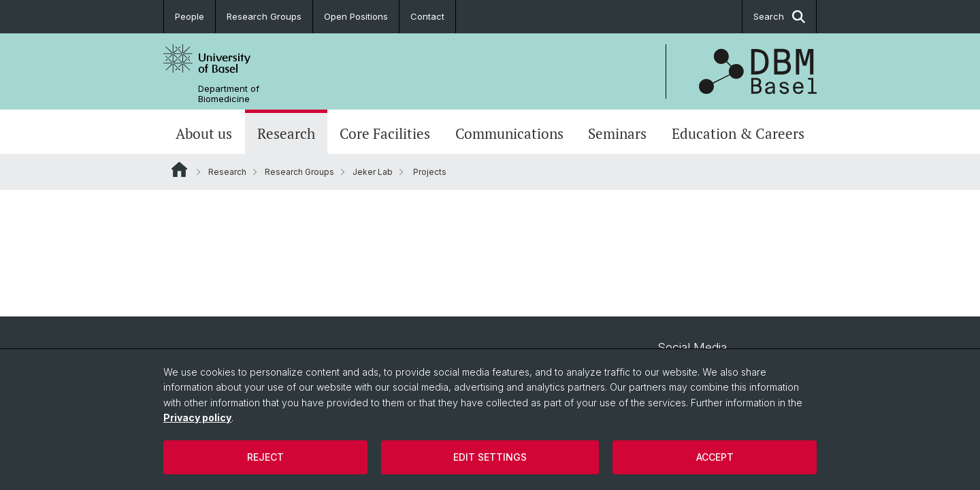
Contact (427, 16)
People (190, 16)
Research (286, 133)
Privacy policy (197, 418)
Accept (715, 457)
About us (204, 133)
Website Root (179, 169)
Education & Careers (738, 133)
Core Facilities (385, 133)
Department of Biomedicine (229, 94)
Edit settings (490, 457)
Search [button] (779, 17)
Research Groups (264, 16)
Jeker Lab (373, 172)
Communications (509, 133)
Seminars (617, 133)
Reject (265, 457)
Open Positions (356, 16)
